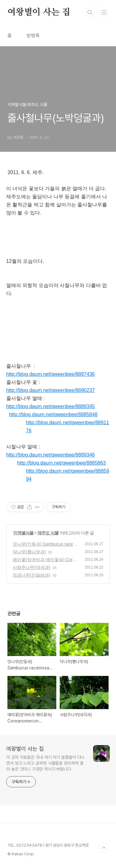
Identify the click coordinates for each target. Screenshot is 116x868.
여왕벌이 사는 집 (39, 12)
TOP (104, 848)
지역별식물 (23, 533)
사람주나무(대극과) (31, 567)
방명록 (33, 36)
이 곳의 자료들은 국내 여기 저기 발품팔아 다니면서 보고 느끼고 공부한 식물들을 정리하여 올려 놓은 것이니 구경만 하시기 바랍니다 (45, 763)
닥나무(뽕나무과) (29, 552)
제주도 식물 (48, 533)
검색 (90, 12)
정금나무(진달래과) (31, 575)
